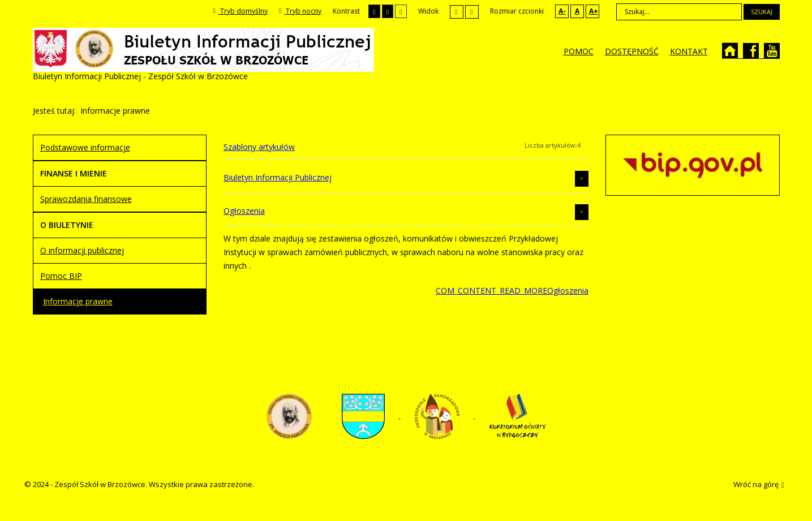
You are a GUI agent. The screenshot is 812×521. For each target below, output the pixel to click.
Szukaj (762, 12)
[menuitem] (579, 51)
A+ (594, 11)
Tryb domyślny (240, 11)
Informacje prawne (78, 301)
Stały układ (457, 12)
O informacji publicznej (82, 250)
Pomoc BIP (61, 276)
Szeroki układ (472, 12)
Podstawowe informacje (85, 147)
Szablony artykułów (259, 147)
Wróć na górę (759, 485)
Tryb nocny (300, 11)
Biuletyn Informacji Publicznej (278, 177)
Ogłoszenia (244, 211)
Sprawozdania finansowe (86, 199)
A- (562, 11)
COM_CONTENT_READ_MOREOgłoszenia (512, 290)
